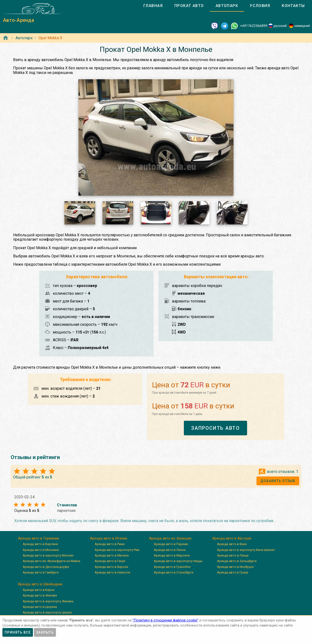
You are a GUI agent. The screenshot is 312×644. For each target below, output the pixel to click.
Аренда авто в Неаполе (112, 572)
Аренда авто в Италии (109, 538)
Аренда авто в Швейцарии (40, 584)
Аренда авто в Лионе (170, 550)
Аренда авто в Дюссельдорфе (46, 567)
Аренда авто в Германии (39, 538)
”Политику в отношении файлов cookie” (165, 620)
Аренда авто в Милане (112, 555)
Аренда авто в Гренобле (172, 567)
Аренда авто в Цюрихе (40, 607)
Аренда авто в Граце (233, 572)
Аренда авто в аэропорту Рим (117, 550)
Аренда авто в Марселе (172, 555)
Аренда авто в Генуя (110, 561)
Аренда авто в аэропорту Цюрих (47, 612)
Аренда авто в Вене (232, 544)
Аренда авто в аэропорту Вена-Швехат (246, 550)
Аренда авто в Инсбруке (235, 567)
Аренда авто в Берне (39, 590)
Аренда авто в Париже (171, 544)
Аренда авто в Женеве (40, 595)
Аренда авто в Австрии (232, 538)
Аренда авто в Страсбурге (174, 572)
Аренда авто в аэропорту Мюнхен (48, 555)
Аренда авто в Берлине (40, 544)
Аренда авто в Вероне (111, 567)
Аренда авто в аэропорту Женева (48, 601)
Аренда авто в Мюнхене (41, 550)
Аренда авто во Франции (170, 538)
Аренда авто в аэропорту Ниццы (178, 561)
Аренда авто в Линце (233, 555)
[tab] (153, 6)
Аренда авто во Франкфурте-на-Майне (51, 561)
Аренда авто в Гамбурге (41, 572)
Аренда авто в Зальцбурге (237, 561)
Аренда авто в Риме (110, 544)
